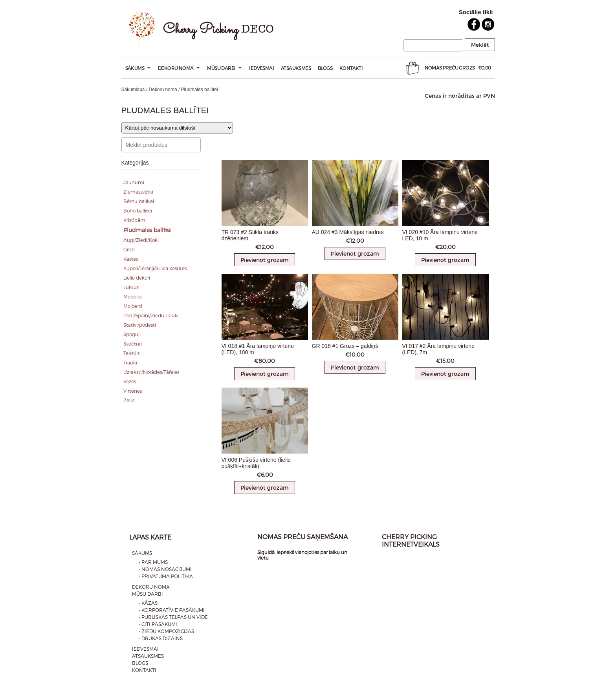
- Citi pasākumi (158, 624)
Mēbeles (133, 296)
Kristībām (134, 220)
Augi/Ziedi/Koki (141, 240)
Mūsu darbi (225, 68)
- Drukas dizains (161, 638)
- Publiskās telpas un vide (173, 617)
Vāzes (130, 381)
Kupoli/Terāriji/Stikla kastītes (155, 268)
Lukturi (131, 287)
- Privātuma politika (166, 576)
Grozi (129, 249)
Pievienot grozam (265, 260)
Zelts (129, 400)
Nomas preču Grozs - (448, 68)
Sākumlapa (133, 90)
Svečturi (133, 344)
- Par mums (153, 562)
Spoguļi (132, 334)
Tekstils (131, 353)
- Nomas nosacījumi (165, 569)
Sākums (138, 68)
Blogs (325, 68)
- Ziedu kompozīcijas (166, 631)
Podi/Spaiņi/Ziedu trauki (151, 315)
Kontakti (351, 68)
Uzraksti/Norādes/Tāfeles (151, 372)
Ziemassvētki (138, 192)
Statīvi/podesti (140, 325)
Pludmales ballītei (148, 230)
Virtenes (133, 391)
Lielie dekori (137, 278)
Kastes (131, 259)
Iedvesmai (261, 68)
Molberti (133, 306)
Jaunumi (134, 182)
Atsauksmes (296, 68)
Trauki (130, 362)
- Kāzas (148, 603)
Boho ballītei (138, 210)
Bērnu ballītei (139, 201)
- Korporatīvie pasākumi (172, 610)
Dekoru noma (179, 68)
